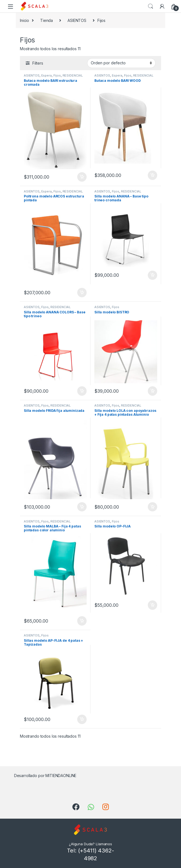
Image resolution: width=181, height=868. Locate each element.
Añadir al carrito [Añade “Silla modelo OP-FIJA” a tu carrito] (152, 605)
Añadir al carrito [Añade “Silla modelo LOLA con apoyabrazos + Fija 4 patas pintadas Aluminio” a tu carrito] (152, 507)
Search (151, 6)
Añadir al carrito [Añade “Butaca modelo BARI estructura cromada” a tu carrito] (82, 177)
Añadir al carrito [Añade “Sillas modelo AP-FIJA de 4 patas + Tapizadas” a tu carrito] (82, 719)
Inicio (24, 20)
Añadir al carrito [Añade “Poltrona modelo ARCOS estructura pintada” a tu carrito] (82, 293)
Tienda (46, 20)
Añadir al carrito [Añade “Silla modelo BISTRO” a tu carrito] (152, 391)
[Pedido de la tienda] (121, 63)
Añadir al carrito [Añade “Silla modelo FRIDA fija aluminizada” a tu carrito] (82, 507)
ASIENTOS (77, 20)
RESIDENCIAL (73, 75)
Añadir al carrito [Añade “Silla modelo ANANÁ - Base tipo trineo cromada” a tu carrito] (152, 275)
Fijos (57, 75)
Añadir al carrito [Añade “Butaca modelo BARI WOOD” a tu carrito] (152, 175)
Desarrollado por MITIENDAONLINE (45, 776)
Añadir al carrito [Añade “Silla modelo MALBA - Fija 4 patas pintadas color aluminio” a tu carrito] (82, 621)
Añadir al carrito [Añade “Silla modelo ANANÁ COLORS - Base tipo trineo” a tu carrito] (82, 391)
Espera (46, 75)
